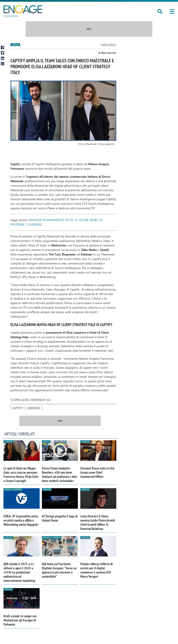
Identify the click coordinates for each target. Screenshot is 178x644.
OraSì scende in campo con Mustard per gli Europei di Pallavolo (20, 620)
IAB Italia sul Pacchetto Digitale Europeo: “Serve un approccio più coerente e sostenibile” (59, 570)
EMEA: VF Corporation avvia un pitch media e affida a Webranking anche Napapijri (21, 520)
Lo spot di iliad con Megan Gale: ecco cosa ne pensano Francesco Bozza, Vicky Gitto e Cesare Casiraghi (21, 474)
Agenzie (15, 45)
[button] (172, 11)
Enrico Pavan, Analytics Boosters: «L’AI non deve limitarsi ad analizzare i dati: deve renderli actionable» (60, 474)
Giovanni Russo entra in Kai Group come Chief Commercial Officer (97, 472)
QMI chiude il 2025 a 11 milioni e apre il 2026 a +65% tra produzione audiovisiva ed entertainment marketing (19, 572)
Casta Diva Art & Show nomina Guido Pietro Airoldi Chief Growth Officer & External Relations (98, 522)
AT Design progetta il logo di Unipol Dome (60, 518)
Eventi (46, 442)
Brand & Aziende (13, 490)
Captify (18, 408)
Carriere (34, 408)
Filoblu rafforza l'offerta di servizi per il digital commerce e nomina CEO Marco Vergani (97, 570)
